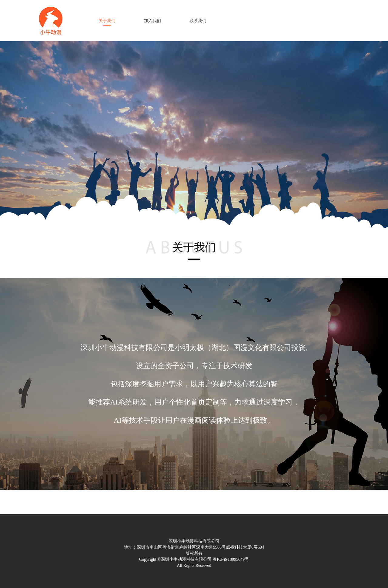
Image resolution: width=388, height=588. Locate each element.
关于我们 (107, 21)
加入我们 (152, 21)
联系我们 (198, 21)
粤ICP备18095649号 (231, 559)
